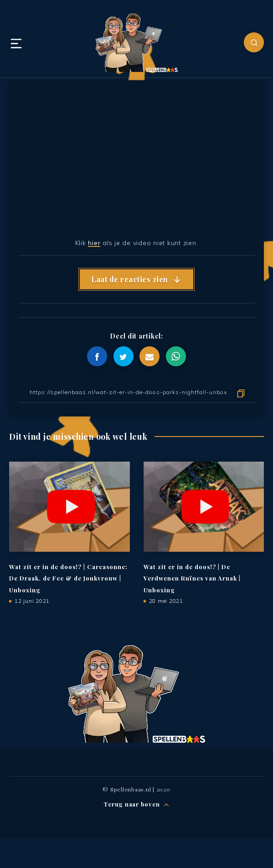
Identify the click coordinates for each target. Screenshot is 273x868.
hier (94, 243)
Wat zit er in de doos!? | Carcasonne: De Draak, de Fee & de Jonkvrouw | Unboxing (68, 578)
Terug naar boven (136, 804)
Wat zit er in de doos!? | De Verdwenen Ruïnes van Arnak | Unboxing (192, 578)
